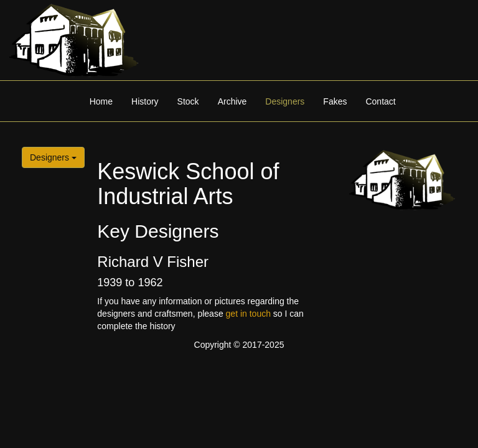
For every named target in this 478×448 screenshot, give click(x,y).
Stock (188, 101)
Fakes (335, 101)
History (145, 101)
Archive (232, 101)
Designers (285, 101)
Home (101, 101)
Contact (380, 101)
